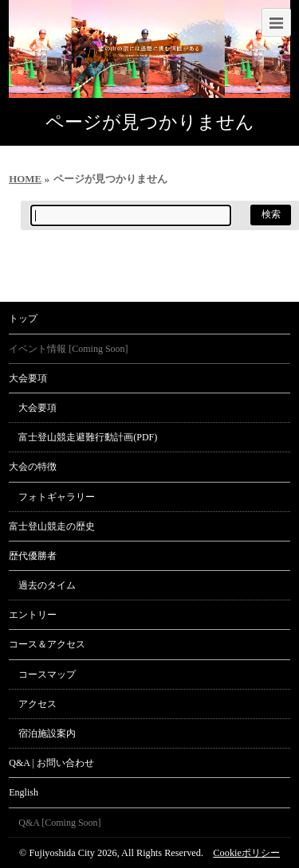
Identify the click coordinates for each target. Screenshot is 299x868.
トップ (23, 319)
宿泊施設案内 (47, 733)
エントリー (33, 615)
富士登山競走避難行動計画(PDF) (88, 437)
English (24, 792)
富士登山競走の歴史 (52, 526)
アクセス (37, 704)
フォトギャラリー (57, 497)
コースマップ (47, 674)
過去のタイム (47, 585)
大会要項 (28, 378)
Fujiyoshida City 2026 (73, 853)
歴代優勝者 (33, 556)
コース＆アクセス (47, 644)
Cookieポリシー (246, 853)
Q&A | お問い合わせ (51, 763)
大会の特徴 (33, 467)
